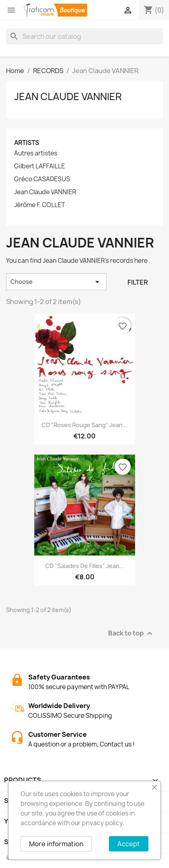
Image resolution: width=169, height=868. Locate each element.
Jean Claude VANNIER (68, 96)
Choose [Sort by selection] (56, 282)
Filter (138, 282)
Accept (129, 844)
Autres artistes (36, 153)
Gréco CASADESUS (42, 179)
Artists (27, 143)
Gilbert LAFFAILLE (40, 166)
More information (56, 844)
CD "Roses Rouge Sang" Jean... (84, 425)
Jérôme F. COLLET (40, 205)
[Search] (84, 36)
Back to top (131, 633)
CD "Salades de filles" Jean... (85, 566)
